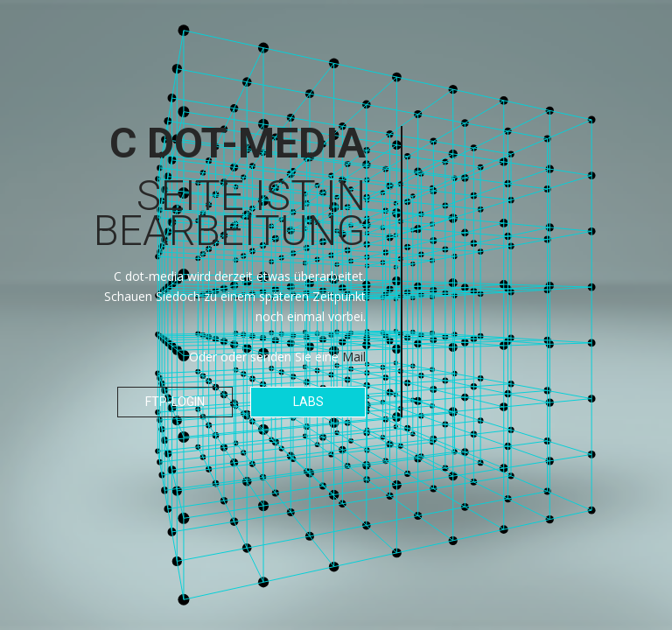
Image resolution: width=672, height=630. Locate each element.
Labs (308, 402)
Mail (354, 357)
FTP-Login (175, 402)
